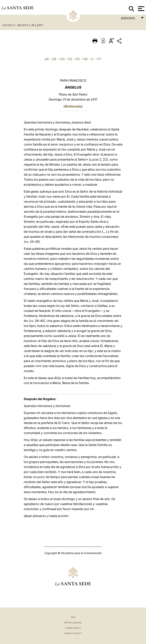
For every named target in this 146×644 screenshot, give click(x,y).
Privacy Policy (73, 633)
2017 (41, 25)
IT (92, 59)
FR (78, 59)
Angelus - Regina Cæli (19, 25)
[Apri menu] (141, 9)
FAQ (73, 617)
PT (99, 59)
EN (62, 59)
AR (47, 59)
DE (55, 59)
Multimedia (73, 106)
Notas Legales (73, 623)
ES (70, 59)
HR (85, 59)
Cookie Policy (73, 628)
